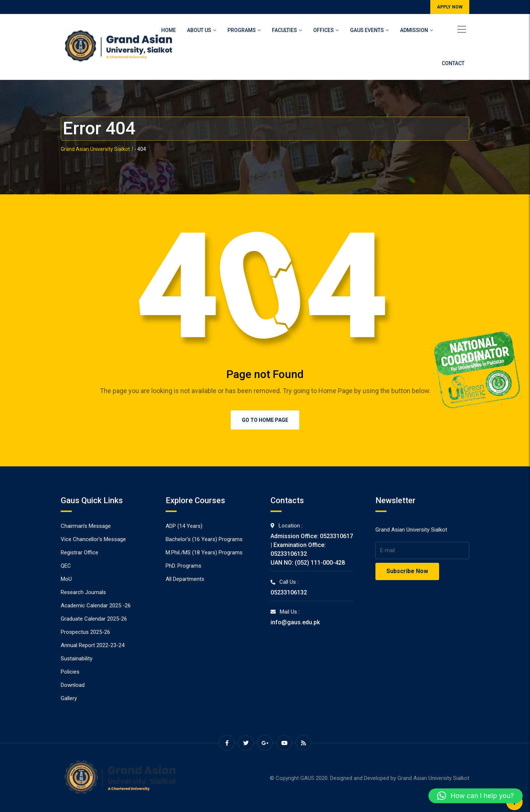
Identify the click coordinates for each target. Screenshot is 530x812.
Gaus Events (367, 30)
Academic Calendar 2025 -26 (96, 606)
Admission (414, 30)
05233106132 (289, 592)
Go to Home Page (265, 420)
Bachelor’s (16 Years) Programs (204, 539)
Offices (324, 30)
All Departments (185, 579)
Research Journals (83, 592)
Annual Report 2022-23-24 (93, 645)
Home (169, 30)
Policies (70, 672)
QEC (66, 566)
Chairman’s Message (86, 526)
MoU (66, 579)
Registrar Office (79, 552)
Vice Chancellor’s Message (93, 539)
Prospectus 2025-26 (85, 632)
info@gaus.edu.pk (295, 622)
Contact (453, 63)
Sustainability (77, 659)
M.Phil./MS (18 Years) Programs (204, 552)
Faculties (285, 30)
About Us (199, 30)
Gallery (69, 698)
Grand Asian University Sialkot (433, 778)
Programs (242, 30)
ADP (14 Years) (184, 526)
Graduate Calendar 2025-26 (94, 619)
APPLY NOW (450, 7)
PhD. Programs (183, 566)
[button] (476, 796)
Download (73, 685)
